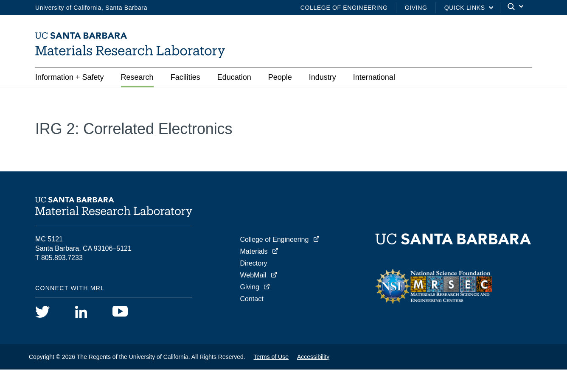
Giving (416, 8)
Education (234, 77)
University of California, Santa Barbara (91, 8)
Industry (323, 77)
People (280, 77)
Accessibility (313, 357)
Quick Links (465, 8)
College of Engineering (344, 8)
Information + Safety (70, 77)
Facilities (185, 77)
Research (137, 77)
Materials (254, 251)
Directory (254, 263)
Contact (252, 299)
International (374, 77)
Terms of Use (271, 357)
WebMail (253, 275)
